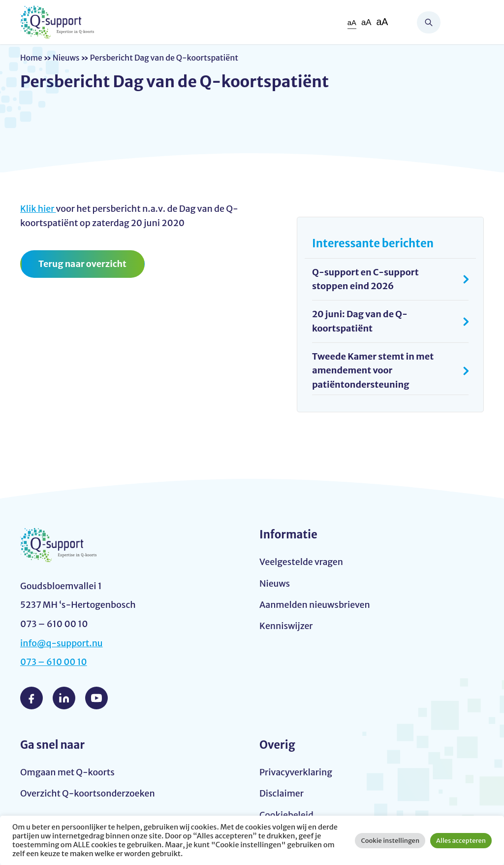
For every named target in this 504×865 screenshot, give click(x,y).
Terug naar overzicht (83, 264)
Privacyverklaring (296, 772)
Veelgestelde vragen (302, 562)
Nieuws (67, 58)
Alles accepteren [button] (461, 841)
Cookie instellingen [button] (390, 841)
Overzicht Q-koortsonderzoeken (88, 794)
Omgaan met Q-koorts (68, 772)
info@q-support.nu (62, 643)
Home (31, 58)
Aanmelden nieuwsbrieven (315, 605)
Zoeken (429, 22)
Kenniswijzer (286, 626)
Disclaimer (282, 794)
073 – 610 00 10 (54, 662)
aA (351, 22)
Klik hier (38, 209)
